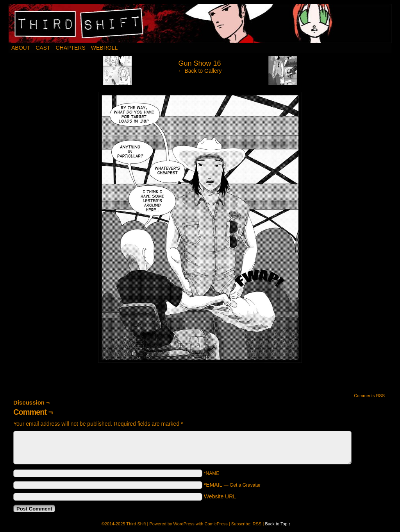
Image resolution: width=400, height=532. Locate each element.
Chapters (71, 48)
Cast (43, 48)
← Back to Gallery (200, 71)
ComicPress (216, 524)
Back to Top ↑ (278, 524)
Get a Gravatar (245, 485)
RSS (257, 524)
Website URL (220, 496)
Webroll (104, 48)
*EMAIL (232, 485)
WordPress (184, 524)
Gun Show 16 (199, 63)
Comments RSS (369, 396)
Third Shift (200, 23)
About (21, 48)
